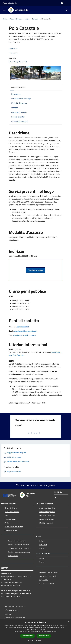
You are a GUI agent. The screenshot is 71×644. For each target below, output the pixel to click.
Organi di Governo (11, 508)
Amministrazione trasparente (15, 606)
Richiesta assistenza (47, 584)
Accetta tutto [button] (28, 636)
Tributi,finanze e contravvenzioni (20, 548)
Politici (7, 523)
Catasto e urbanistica (47, 519)
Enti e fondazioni (11, 519)
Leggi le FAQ (44, 580)
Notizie (42, 541)
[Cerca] (67, 10)
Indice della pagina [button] (18, 87)
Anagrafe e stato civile (47, 508)
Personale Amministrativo (14, 527)
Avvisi (42, 548)
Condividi (14, 49)
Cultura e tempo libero (47, 512)
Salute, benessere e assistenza (19, 552)
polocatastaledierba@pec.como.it (24, 335)
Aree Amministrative (12, 512)
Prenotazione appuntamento (49, 572)
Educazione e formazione (17, 541)
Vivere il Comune (16, 19)
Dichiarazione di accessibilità (15, 618)
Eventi (42, 562)
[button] (35, 640)
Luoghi (27, 19)
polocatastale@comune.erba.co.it (25, 331)
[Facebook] (56, 498)
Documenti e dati (11, 530)
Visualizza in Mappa (35, 270)
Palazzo (35, 19)
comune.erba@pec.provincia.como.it (18, 594)
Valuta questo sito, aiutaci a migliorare (35, 485)
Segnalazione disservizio (48, 576)
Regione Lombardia (10, 3)
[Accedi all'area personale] (62, 3)
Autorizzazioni (13, 556)
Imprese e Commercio (47, 515)
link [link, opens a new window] (55, 632)
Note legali (9, 614)
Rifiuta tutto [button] (44, 636)
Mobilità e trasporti (46, 523)
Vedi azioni (14, 53)
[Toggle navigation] (4, 10)
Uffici (7, 515)
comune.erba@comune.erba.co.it (18, 591)
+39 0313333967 (22, 327)
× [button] (69, 621)
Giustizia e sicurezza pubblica (18, 545)
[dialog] (35, 632)
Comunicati (43, 545)
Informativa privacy (12, 610)
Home (5, 19)
